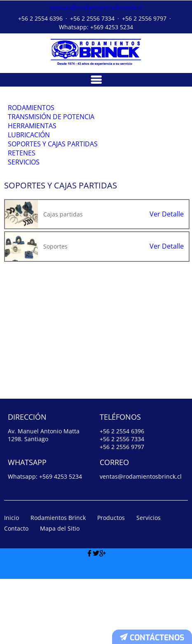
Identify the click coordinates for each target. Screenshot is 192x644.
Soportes (55, 311)
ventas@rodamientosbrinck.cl (96, 7)
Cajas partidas (63, 279)
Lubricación (30, 167)
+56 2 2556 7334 (92, 17)
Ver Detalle (167, 279)
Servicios (25, 223)
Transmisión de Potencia (52, 129)
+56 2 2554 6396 (40, 17)
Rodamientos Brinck (58, 582)
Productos (111, 582)
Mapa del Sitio (60, 593)
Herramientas (33, 148)
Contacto (16, 593)
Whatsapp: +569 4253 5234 (96, 26)
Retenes (23, 204)
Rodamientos (32, 110)
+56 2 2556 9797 (144, 17)
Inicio (12, 582)
